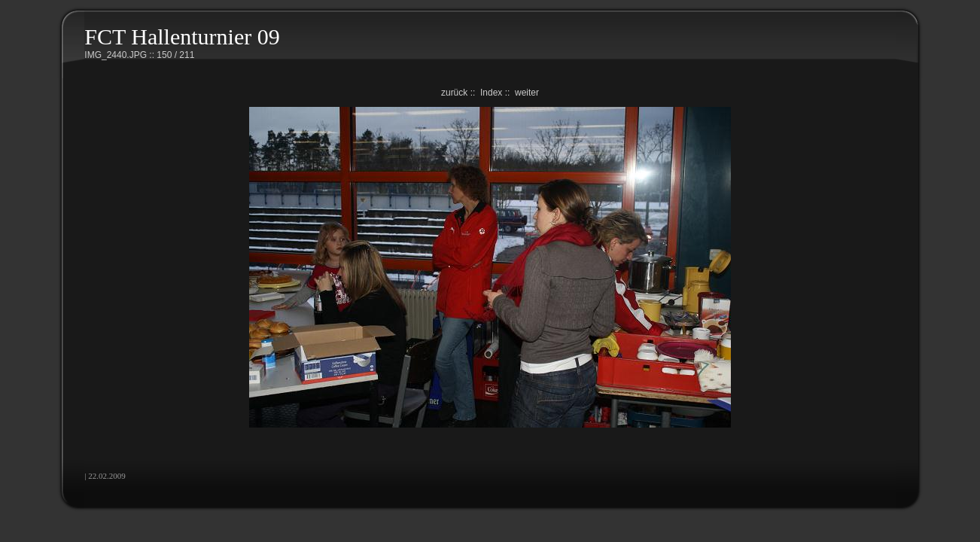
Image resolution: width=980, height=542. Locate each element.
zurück (454, 93)
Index (491, 93)
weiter (527, 93)
